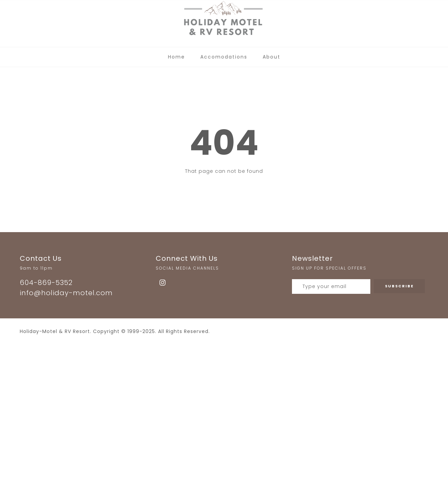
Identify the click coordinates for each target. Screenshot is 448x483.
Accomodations (224, 55)
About (272, 55)
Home (176, 55)
